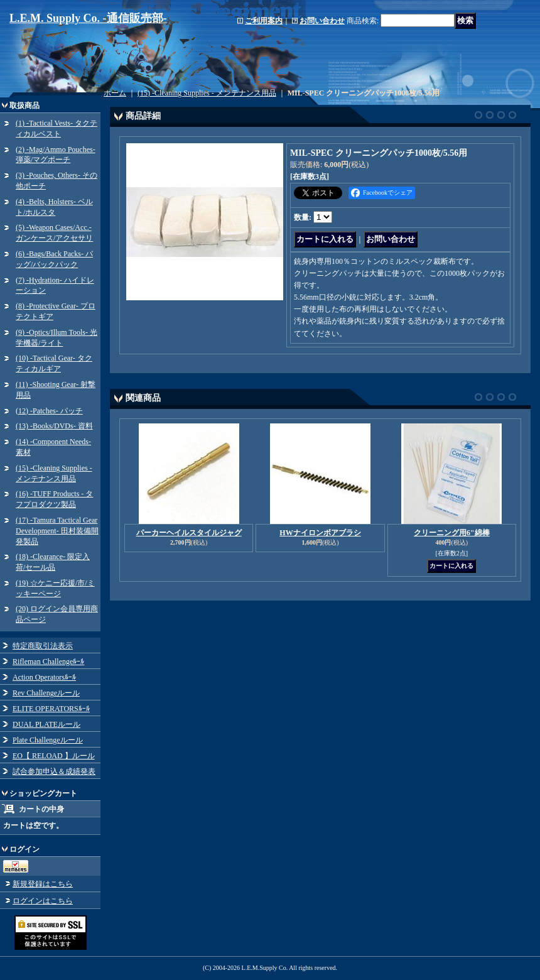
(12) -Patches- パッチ (49, 411)
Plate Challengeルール (48, 740)
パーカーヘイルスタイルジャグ (189, 533)
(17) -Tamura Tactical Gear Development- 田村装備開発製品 (57, 531)
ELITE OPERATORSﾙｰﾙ (51, 709)
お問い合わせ (322, 21)
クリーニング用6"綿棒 (452, 533)
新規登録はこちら (43, 884)
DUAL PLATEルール (46, 724)
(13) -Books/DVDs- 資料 (54, 426)
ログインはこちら (43, 901)
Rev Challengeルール (46, 693)
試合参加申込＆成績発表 (54, 771)
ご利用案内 (264, 21)
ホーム (115, 93)
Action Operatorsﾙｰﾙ (44, 677)
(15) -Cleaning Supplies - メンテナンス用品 (207, 93)
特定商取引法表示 (43, 646)
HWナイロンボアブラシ (320, 533)
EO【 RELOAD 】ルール (54, 756)
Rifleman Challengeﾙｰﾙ (48, 661)
